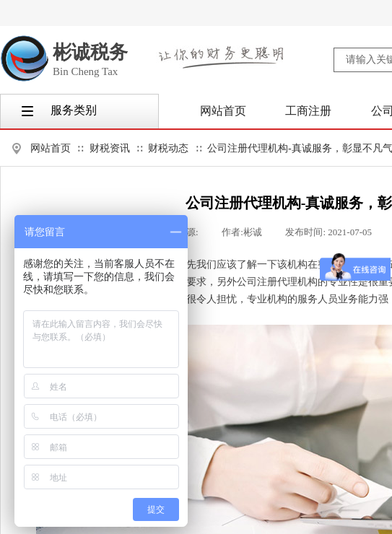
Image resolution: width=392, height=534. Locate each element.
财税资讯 (110, 148)
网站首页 (51, 148)
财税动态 (168, 148)
